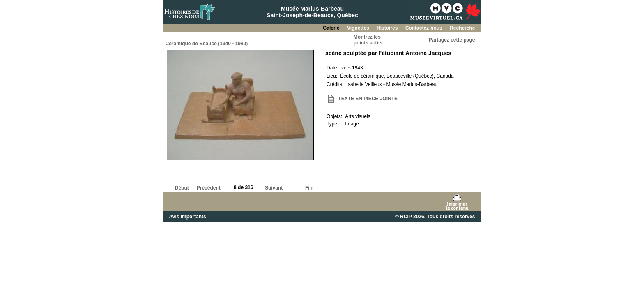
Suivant (274, 188)
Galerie (332, 28)
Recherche (462, 28)
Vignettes (359, 28)
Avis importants (188, 217)
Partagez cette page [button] (452, 40)
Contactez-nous (424, 28)
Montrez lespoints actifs (368, 40)
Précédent (209, 188)
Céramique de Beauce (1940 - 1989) (207, 44)
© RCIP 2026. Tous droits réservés (435, 217)
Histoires (388, 28)
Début (182, 188)
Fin (309, 188)
